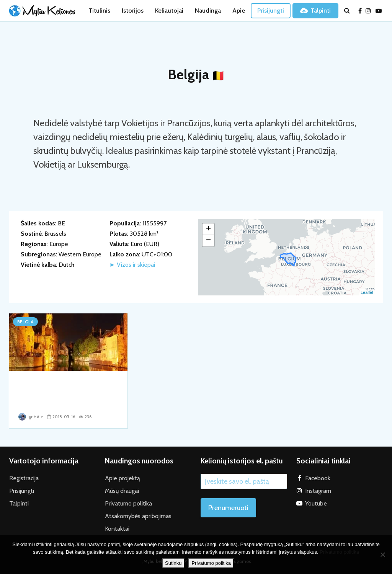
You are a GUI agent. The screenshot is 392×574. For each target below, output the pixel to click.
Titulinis (99, 11)
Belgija (25, 322)
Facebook (318, 478)
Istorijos (133, 11)
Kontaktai (117, 528)
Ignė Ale (31, 417)
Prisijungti (271, 11)
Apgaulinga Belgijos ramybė (65, 383)
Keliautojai (169, 11)
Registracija (24, 478)
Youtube (316, 503)
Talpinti (315, 11)
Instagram (318, 490)
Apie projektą (122, 478)
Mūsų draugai (122, 490)
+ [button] (208, 229)
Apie (239, 11)
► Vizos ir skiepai (132, 265)
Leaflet (367, 292)
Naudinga (208, 11)
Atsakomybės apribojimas (138, 516)
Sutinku (173, 563)
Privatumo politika (128, 503)
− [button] (208, 241)
